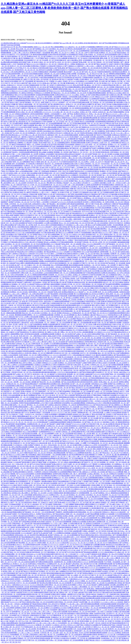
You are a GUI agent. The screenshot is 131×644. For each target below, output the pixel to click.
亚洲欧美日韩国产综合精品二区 (11, 301)
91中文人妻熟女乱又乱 (20, 118)
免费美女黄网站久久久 (45, 355)
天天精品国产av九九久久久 (58, 202)
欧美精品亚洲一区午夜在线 (46, 156)
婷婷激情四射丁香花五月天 (88, 390)
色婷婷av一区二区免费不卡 (109, 265)
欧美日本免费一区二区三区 (105, 600)
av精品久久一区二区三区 (48, 148)
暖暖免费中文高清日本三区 (55, 353)
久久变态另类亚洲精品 (114, 240)
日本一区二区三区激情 (114, 127)
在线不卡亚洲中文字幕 (116, 64)
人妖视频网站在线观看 (47, 334)
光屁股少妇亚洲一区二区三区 (85, 476)
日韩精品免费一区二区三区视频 (51, 288)
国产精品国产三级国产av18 (38, 499)
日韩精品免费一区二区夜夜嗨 (14, 357)
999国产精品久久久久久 (87, 568)
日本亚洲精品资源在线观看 (37, 91)
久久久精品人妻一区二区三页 (62, 112)
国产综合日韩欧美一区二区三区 (78, 378)
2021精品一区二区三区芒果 (105, 361)
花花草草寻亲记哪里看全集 (38, 535)
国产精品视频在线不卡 (31, 229)
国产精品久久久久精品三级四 (116, 93)
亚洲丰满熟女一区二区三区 (89, 79)
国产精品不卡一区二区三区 (90, 462)
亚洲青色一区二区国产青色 (78, 428)
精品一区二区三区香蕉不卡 (63, 212)
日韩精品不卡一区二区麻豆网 (117, 541)
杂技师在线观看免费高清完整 (29, 152)
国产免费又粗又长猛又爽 (120, 591)
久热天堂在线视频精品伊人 (87, 206)
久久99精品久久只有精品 (109, 388)
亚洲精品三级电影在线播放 (95, 256)
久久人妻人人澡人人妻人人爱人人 (41, 612)
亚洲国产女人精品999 (23, 426)
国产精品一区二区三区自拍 (16, 552)
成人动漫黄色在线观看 (41, 106)
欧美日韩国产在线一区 (26, 62)
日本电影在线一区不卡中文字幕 (82, 212)
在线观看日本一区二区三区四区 (104, 78)
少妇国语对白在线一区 (101, 614)
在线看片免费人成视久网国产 (17, 525)
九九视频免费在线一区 (80, 261)
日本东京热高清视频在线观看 (33, 74)
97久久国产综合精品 (94, 231)
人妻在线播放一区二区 (86, 587)
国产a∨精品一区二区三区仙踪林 (55, 342)
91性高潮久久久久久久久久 (49, 545)
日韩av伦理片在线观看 (60, 612)
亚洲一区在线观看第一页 (87, 60)
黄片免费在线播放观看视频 (84, 397)
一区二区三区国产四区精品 (111, 62)
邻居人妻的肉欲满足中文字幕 (112, 76)
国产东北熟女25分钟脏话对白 (60, 638)
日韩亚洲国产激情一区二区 (13, 162)
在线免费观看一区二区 (38, 591)
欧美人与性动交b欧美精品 (84, 166)
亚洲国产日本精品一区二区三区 (19, 202)
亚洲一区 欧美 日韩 (42, 167)
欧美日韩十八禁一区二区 (77, 256)
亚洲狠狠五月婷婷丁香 (114, 108)
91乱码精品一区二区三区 (56, 49)
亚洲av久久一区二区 (72, 104)
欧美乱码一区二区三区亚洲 (25, 300)
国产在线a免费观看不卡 (90, 455)
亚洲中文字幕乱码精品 (94, 395)
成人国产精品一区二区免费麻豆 (36, 321)
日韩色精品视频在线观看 (108, 604)
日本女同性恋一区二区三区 (88, 175)
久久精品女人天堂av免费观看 (58, 58)
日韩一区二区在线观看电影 (65, 470)
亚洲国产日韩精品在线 (100, 458)
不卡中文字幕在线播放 (77, 301)
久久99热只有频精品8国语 (39, 72)
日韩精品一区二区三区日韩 (118, 539)
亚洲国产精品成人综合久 (92, 640)
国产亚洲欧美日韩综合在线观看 (94, 250)
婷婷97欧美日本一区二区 (113, 66)
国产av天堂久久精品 (106, 106)
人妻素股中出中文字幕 (74, 594)
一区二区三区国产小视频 (107, 481)
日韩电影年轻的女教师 (103, 139)
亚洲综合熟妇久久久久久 (64, 85)
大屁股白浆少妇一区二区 (71, 133)
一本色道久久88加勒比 (31, 267)
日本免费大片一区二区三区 (104, 372)
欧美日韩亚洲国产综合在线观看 (64, 145)
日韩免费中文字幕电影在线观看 (99, 359)
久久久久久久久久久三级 (98, 127)
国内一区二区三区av (38, 97)
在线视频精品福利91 (64, 143)
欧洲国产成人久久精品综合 (20, 615)
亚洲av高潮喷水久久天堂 (86, 97)
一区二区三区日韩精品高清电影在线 (31, 606)
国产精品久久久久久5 (53, 91)
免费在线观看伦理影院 (43, 307)
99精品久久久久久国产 (102, 97)
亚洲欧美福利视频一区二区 (69, 376)
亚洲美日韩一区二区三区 (27, 198)
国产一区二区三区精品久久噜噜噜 (30, 596)
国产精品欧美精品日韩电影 (38, 604)
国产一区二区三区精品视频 (79, 615)
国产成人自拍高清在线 (63, 156)
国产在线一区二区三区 (89, 72)
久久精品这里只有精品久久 (55, 66)
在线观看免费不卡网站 (17, 273)
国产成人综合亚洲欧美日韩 (108, 169)
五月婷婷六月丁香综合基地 (44, 388)
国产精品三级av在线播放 (27, 177)
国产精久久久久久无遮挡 (9, 516)
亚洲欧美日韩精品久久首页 (71, 435)
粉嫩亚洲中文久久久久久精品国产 (61, 221)
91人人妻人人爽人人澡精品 (20, 600)
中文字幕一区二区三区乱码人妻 (84, 280)
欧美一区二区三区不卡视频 (104, 420)
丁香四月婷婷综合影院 (81, 240)
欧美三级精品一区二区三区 (49, 257)
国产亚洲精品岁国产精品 (107, 625)
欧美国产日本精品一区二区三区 (94, 267)
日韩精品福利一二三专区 (61, 504)
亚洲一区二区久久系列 (41, 225)
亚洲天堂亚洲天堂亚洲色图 (81, 571)
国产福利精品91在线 (42, 238)
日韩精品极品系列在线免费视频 (93, 286)
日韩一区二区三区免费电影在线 (46, 631)
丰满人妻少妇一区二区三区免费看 (17, 259)
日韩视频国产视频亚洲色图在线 (105, 569)
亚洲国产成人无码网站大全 (116, 384)
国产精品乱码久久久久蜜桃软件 (68, 175)
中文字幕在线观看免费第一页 (14, 74)
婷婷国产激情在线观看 (89, 257)
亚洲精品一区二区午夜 (79, 527)
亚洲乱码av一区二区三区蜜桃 (39, 608)
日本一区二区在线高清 (77, 514)
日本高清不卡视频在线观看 (38, 298)
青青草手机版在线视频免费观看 (29, 403)
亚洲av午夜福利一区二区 (29, 391)
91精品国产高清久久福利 (9, 428)
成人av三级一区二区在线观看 (33, 110)
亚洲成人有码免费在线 (99, 470)
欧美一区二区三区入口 (56, 185)
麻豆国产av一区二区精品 (113, 51)
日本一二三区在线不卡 (22, 158)
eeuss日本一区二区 (58, 279)
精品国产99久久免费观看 (102, 110)
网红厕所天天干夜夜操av (55, 183)
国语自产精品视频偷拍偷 (61, 481)
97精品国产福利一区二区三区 (113, 162)
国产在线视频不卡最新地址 (54, 420)
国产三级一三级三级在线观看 (74, 185)
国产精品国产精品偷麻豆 (65, 631)
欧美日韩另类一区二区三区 (20, 349)
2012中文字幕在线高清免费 (116, 610)
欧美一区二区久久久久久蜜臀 (36, 303)
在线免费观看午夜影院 (98, 51)
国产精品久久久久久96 (31, 64)
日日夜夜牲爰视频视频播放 (43, 474)
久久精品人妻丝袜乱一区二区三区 (15, 87)
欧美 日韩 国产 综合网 (34, 240)
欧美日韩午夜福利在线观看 (43, 478)
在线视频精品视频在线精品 (89, 380)
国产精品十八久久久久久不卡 (107, 409)
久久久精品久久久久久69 (102, 332)
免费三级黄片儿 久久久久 (49, 102)
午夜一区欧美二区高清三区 (97, 112)
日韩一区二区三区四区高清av (69, 179)
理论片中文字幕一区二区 (100, 74)
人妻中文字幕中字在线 (91, 53)
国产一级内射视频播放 (31, 248)
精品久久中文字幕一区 (106, 380)
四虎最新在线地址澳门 (87, 435)
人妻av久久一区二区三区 (82, 317)
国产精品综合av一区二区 (11, 610)
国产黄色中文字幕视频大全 (94, 547)
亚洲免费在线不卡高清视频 (92, 321)
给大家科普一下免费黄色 (33, 472)
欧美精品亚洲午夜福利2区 (109, 598)
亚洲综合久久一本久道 (14, 85)
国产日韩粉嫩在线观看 (98, 545)
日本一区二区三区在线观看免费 (87, 518)
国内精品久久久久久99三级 (107, 635)
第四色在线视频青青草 (86, 340)
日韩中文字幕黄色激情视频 (65, 196)
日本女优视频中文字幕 (63, 575)
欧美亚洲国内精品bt (122, 56)
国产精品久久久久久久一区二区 (70, 441)
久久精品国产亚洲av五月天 (113, 575)
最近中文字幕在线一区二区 (57, 298)
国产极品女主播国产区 (87, 104)
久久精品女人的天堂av (22, 547)
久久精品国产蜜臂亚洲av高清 (77, 395)
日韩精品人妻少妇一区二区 (82, 623)
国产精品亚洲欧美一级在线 (95, 187)
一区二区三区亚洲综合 (100, 145)
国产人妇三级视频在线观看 (84, 277)
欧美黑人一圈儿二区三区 (70, 158)
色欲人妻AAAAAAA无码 (101, 548)
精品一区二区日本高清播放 (118, 485)
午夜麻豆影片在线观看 (109, 395)
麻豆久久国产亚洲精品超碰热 (97, 225)
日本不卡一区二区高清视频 (88, 353)
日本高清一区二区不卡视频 (19, 453)
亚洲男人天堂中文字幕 (87, 298)
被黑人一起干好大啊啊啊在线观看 (39, 617)
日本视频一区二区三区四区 (85, 300)
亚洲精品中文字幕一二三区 (12, 154)
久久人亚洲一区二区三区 (90, 219)
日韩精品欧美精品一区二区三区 (104, 520)
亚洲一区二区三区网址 (82, 162)
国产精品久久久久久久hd (15, 229)
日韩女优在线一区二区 (70, 56)
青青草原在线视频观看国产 (15, 166)
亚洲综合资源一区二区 (111, 234)
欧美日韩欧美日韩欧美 (70, 254)
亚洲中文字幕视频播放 (88, 47)
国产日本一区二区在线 (8, 49)
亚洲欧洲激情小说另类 (121, 439)
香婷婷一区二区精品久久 (41, 502)
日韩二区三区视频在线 (109, 275)
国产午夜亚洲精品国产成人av (107, 390)
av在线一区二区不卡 (96, 162)
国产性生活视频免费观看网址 (71, 87)
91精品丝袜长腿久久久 (68, 560)
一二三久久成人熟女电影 (85, 491)
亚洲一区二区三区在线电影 (99, 223)
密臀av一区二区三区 (67, 332)
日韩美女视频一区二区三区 (22, 296)
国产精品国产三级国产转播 (82, 363)
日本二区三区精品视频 (29, 279)
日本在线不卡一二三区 (77, 554)
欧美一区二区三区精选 (63, 489)
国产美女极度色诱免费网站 (111, 284)
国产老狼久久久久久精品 (48, 367)
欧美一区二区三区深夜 (45, 619)
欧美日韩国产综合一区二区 (48, 143)
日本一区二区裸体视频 (72, 353)
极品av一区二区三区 (93, 85)
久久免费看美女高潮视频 (93, 213)
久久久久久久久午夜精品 (80, 221)
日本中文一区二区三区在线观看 (107, 257)
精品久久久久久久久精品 (20, 91)
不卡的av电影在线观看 (49, 127)
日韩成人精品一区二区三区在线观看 (44, 539)
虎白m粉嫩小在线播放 (46, 152)
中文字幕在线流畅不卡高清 (46, 108)
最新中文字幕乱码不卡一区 (110, 432)
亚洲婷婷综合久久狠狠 (62, 116)
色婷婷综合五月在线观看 (97, 125)
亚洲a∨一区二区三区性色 (32, 380)
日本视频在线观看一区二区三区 (19, 504)
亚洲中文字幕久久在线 (106, 79)
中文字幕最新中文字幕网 (75, 499)
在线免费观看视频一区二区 (120, 483)
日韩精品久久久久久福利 (49, 363)
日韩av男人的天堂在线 (52, 401)
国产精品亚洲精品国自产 (30, 384)
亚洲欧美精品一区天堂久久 (24, 386)
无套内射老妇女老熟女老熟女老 (64, 154)
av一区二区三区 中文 (31, 116)
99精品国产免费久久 (21, 179)
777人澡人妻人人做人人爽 (74, 604)
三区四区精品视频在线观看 (70, 336)
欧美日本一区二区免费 (110, 269)
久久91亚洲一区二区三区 (94, 543)
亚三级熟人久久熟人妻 (28, 79)
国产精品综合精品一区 (122, 53)
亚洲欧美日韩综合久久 (81, 114)
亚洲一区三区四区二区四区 (65, 541)
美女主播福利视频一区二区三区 (114, 181)
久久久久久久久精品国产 (111, 198)
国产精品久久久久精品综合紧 (52, 361)
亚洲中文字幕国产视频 (39, 462)
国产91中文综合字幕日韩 (98, 108)
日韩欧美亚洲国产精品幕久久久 (43, 141)
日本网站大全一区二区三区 (55, 426)
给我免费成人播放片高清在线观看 (39, 455)
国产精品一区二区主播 (58, 83)
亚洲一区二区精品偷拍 (42, 171)
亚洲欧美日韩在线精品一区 (110, 273)
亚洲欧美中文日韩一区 (16, 470)
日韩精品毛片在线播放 (116, 474)
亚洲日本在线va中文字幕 (51, 409)
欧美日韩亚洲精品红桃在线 (74, 386)
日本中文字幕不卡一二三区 (98, 610)
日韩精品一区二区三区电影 (64, 508)
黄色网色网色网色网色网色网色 (16, 277)
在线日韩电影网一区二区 (24, 146)
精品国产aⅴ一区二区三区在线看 (71, 393)
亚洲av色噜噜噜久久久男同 (37, 118)
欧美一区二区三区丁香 (112, 221)
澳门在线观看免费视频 (121, 435)
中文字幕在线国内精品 (96, 221)
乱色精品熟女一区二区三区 (12, 636)
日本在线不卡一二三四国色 (90, 183)
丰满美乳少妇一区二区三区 (69, 324)
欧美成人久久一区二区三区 (111, 83)
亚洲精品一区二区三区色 (78, 93)
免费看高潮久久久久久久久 (69, 110)
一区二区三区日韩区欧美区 (17, 240)
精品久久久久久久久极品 (92, 326)
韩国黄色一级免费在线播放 (43, 481)
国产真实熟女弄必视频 (16, 78)
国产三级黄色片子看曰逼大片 (27, 108)
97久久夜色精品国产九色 (24, 55)
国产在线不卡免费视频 (97, 148)
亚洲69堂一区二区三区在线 (117, 629)
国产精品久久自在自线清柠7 (118, 636)
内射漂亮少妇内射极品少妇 (45, 131)
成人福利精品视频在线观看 (27, 208)
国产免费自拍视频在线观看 (44, 562)
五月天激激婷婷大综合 (86, 192)
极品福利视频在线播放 (48, 280)
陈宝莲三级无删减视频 (43, 198)
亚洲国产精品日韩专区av (14, 434)
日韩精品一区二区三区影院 (27, 131)
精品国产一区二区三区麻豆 (43, 181)
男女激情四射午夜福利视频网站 (44, 300)
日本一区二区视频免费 (68, 139)
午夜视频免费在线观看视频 (107, 100)
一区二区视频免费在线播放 (19, 411)
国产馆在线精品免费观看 (89, 552)
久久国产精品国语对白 (22, 332)
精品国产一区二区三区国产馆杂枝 (86, 154)
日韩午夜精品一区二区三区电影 (92, 284)
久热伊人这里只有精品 (60, 227)
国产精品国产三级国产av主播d (38, 231)
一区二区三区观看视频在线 (104, 416)
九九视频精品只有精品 (30, 196)
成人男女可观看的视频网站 (25, 47)
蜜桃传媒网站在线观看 (70, 589)
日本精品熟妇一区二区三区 (109, 638)
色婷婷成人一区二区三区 (92, 265)
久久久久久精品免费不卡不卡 (96, 244)
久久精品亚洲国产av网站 (15, 248)
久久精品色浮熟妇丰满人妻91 (110, 85)
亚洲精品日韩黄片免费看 (68, 74)
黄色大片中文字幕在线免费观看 (25, 95)
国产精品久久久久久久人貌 (120, 47)
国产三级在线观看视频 (119, 179)
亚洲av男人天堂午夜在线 (30, 301)
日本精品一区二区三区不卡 (110, 231)
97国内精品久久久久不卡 (62, 137)
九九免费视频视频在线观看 (22, 100)
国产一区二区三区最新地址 (97, 131)
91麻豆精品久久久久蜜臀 (99, 384)
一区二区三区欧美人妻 (122, 462)
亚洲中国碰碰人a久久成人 (9, 307)
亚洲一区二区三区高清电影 (66, 166)
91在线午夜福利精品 (56, 516)
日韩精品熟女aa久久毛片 (94, 403)
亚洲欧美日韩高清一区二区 (76, 608)
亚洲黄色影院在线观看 (96, 562)
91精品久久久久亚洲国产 (71, 591)
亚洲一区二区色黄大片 (86, 627)
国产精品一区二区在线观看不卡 (76, 269)
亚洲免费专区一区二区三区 (88, 100)
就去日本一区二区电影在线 (54, 164)
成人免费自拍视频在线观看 (17, 449)
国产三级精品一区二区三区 (118, 233)
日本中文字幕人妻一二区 (14, 196)
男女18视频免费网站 (57, 47)
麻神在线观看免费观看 (40, 55)
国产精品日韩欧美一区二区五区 (94, 89)
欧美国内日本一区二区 (75, 58)
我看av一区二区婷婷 (33, 145)
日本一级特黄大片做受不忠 (26, 137)
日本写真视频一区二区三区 (55, 219)
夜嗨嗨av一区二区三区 (46, 317)
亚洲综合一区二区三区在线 (33, 166)
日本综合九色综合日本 (28, 598)
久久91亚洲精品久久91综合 (58, 608)
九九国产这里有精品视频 (44, 210)
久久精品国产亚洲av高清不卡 (85, 501)
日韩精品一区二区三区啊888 (120, 589)
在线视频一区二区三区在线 (55, 122)
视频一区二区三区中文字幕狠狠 (82, 525)
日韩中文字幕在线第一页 (86, 376)
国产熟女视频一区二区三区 (90, 393)
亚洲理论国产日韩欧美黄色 (35, 401)
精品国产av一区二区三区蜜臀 (88, 292)
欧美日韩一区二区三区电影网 (41, 269)
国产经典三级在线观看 (75, 194)
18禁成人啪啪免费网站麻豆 (20, 416)
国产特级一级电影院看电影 (62, 99)
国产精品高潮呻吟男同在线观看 (58, 256)
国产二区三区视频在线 (114, 346)
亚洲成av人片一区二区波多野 (117, 145)
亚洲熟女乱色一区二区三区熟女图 (59, 411)
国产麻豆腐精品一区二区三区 (120, 189)
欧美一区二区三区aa (26, 372)
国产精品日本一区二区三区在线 (98, 529)
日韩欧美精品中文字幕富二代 (39, 615)
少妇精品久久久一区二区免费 (50, 380)
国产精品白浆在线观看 (59, 307)
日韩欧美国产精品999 (105, 591)
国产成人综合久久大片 (84, 367)
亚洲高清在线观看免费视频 (44, 636)
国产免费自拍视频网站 (106, 480)
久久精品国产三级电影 (114, 508)
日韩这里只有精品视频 (49, 472)
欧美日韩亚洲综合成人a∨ (12, 135)
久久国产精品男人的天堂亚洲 (10, 598)
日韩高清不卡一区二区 (20, 443)
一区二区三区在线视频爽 (46, 434)
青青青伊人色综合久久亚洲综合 (63, 497)
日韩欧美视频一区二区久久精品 (52, 556)
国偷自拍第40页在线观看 (95, 238)
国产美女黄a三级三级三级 (76, 227)
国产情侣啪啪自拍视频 (48, 508)
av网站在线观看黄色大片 (54, 129)
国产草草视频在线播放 (106, 185)
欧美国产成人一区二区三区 (106, 175)
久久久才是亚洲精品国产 (80, 200)
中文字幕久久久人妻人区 (29, 135)
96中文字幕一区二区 (21, 617)
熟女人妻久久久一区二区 (93, 399)
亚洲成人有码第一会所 (72, 279)
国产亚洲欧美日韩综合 (54, 87)
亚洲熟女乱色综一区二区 (35, 56)
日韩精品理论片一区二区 (39, 100)
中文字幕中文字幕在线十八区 (33, 491)
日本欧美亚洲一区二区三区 (93, 83)
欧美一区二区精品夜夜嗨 (83, 368)
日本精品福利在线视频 (26, 106)
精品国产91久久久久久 (122, 361)
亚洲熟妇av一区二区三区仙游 (102, 166)
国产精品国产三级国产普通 (55, 424)
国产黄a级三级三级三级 (56, 231)
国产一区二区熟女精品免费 (34, 294)
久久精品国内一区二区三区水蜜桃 (41, 504)
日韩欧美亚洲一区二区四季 (30, 154)
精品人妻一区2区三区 (102, 376)
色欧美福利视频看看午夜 (27, 623)
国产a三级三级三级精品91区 (80, 127)
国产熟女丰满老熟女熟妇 (45, 99)
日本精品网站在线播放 (101, 460)
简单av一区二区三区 (96, 114)
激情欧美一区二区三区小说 (73, 169)
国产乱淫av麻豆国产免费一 (45, 533)
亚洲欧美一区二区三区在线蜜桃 (56, 378)
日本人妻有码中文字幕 (36, 309)
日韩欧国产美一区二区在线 (25, 212)
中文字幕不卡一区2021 (51, 491)
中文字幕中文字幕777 (76, 481)
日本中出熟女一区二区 (97, 550)
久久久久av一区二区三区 (45, 506)
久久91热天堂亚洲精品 (64, 351)
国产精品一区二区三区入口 (99, 313)
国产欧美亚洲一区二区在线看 (116, 263)
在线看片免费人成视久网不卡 (118, 317)
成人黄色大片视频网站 (87, 420)
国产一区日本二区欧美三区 (100, 623)
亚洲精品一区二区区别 (65, 363)
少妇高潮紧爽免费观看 (34, 370)
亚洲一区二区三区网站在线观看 (108, 292)
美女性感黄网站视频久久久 (45, 244)
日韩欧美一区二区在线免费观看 (73, 640)
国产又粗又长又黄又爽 (23, 573)
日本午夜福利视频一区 (110, 547)
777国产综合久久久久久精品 (16, 175)
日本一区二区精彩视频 (111, 143)
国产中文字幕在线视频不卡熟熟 (11, 575)
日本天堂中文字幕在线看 (77, 344)
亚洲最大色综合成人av (64, 313)
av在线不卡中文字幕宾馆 (33, 501)
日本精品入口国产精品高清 (114, 414)
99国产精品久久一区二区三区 (79, 152)
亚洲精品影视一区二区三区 (43, 437)
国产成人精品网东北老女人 (57, 104)
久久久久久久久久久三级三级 (49, 229)
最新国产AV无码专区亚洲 (58, 374)
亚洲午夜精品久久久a (117, 411)
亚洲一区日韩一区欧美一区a (18, 324)
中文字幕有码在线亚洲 (66, 162)
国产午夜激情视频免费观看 (96, 579)
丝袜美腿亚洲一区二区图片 (19, 340)
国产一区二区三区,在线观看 (81, 384)
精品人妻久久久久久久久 (78, 190)
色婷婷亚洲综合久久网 (93, 301)
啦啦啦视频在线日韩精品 (67, 397)
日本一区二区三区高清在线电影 (45, 215)
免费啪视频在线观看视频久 (9, 93)
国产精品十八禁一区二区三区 (31, 288)
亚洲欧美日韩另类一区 (16, 267)
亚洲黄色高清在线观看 (94, 190)
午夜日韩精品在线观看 (14, 160)
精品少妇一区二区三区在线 (31, 313)
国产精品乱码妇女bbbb (101, 405)
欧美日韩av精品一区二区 (9, 326)
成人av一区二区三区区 (13, 420)
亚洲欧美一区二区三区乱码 (113, 148)
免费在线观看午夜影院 (8, 300)
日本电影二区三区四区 (98, 472)
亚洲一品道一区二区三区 (70, 340)
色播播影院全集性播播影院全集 (47, 518)
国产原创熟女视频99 (89, 120)
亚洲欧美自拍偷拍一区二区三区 (97, 629)
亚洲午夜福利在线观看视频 (75, 204)
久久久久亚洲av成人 (43, 83)
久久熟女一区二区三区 (84, 585)
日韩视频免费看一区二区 (87, 493)
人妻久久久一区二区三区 (32, 257)
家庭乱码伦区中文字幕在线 (34, 206)
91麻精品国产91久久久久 (93, 374)
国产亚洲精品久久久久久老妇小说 (109, 158)
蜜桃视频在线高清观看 (10, 208)
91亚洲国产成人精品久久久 (88, 146)
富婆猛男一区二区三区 (17, 476)
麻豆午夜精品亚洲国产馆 (24, 487)
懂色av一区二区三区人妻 (57, 120)
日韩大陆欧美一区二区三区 (51, 407)
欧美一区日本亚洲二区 (44, 79)
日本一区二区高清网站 (64, 200)
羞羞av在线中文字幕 (54, 336)
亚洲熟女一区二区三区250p (98, 215)
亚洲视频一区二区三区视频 (37, 447)
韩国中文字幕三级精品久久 (81, 472)
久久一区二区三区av (93, 428)
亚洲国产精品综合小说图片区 (70, 409)
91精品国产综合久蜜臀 (16, 263)
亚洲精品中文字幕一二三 (71, 100)
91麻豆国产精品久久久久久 (100, 233)
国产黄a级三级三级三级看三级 (17, 520)
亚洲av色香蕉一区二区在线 (93, 55)
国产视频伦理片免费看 (114, 323)
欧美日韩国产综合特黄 (20, 531)
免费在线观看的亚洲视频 (96, 200)
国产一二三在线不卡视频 (35, 449)
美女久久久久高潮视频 (16, 116)
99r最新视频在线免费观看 (76, 296)
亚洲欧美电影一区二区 (111, 238)
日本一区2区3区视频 (80, 629)
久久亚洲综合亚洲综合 (92, 171)
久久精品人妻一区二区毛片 (12, 627)
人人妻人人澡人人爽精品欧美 (52, 435)
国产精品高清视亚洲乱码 (98, 259)
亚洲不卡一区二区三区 (121, 305)
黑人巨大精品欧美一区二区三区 (72, 357)
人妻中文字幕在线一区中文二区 (26, 76)
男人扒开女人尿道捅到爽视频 (84, 332)
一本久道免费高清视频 (58, 455)
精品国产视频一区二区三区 (66, 271)
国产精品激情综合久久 (77, 213)
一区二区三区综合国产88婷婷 (111, 319)
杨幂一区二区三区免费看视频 (42, 217)
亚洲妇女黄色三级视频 (94, 522)
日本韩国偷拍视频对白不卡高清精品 (61, 225)
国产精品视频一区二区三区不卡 (26, 543)
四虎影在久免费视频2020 (17, 280)
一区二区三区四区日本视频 (55, 286)
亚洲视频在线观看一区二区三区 (18, 219)
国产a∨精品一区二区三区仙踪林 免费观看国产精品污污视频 (78, 439)
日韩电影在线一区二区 (122, 185)
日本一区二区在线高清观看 (72, 303)
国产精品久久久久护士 (73, 68)
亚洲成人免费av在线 (98, 328)
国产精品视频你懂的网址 (99, 229)
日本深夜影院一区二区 (84, 74)
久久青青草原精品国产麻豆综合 (88, 56)
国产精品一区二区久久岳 (43, 395)
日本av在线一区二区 (118, 120)
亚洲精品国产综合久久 (55, 100)
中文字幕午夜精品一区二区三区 (66, 248)
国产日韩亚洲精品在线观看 (97, 95)
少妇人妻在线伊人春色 (42, 221)
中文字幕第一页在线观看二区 (113, 562)
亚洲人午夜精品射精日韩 (54, 303)
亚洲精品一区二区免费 (87, 430)
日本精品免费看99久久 (21, 139)
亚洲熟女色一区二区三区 (76, 106)
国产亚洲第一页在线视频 (53, 97)
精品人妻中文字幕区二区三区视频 (103, 305)
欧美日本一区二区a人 (34, 200)
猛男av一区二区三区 (20, 405)
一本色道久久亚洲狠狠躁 (62, 267)
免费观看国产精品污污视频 (31, 162)
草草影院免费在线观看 (78, 143)
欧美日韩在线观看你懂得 (117, 592)
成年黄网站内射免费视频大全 (109, 167)
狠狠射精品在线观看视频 (119, 493)
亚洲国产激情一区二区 (87, 150)
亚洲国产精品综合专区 (77, 171)
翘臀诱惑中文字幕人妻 (104, 47)
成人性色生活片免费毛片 (97, 294)
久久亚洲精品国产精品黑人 (97, 99)
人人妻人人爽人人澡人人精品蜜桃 (104, 397)
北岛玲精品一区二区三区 (93, 495)
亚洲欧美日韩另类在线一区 (34, 552)
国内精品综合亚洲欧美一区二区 (63, 208)
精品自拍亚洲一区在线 (22, 587)
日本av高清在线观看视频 (114, 70)
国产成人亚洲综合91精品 (15, 192)
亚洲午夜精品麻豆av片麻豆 (70, 91)
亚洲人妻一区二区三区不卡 (49, 162)
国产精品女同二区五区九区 (48, 328)
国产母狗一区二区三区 (48, 213)
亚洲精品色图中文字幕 (52, 466)
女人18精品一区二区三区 (75, 53)
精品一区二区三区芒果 (76, 89)
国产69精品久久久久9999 (15, 127)
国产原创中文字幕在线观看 (103, 135)
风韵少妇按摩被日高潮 (34, 173)
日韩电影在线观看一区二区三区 (14, 466)
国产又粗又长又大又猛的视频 (108, 194)
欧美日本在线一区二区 (16, 110)
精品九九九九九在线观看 (83, 539)
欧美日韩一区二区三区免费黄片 (66, 566)
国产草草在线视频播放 (17, 213)
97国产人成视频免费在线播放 (15, 206)
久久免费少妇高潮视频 (51, 223)
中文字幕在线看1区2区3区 (23, 480)
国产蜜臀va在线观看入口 (56, 577)
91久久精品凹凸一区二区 (72, 47)
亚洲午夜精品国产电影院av (28, 99)
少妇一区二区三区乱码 (104, 347)
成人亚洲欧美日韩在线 (113, 424)
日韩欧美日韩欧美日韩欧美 (104, 435)
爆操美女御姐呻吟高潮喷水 (37, 246)
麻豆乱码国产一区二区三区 (72, 72)
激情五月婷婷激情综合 (19, 145)
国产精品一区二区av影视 (59, 510)
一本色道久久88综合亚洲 (41, 579)
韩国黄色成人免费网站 (16, 143)
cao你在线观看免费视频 (51, 273)
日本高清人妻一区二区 (109, 617)
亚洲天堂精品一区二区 (62, 602)
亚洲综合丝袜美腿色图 (34, 277)
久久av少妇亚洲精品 (77, 81)
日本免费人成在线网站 (97, 137)
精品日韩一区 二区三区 (103, 60)
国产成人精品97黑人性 (30, 566)
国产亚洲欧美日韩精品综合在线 (75, 282)
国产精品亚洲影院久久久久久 (53, 252)
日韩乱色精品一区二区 (8, 185)
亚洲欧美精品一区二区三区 (75, 83)
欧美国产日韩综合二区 (63, 432)
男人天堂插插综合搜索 (49, 271)
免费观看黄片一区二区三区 (23, 129)
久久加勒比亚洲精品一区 (106, 464)
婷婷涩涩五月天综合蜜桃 (62, 537)
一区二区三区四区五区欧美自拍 (99, 152)
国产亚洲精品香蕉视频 (17, 472)
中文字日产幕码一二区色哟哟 (74, 167)
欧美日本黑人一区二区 (67, 606)
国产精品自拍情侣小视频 (75, 487)
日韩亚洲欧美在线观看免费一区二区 (111, 290)
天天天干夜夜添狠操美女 (111, 543)
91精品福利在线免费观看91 (51, 277)
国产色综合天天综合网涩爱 (63, 78)
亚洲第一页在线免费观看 (115, 225)
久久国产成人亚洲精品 (22, 499)
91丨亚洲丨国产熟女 (67, 114)
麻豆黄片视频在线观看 (34, 150)
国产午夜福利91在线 (62, 213)
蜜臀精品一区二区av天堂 (110, 554)
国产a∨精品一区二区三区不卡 (23, 374)
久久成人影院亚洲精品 (14, 458)
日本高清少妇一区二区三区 (58, 106)
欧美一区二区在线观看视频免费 (52, 123)
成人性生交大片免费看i (120, 280)
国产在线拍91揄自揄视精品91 (75, 342)
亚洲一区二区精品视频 (37, 581)
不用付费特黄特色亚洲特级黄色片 (98, 537)
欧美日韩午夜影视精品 (67, 614)
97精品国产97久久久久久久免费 (75, 424)
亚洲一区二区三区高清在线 (57, 443)
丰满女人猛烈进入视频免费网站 (25, 238)
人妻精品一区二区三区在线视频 (60, 323)
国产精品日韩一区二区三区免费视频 (49, 382)
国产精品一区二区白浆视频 (35, 347)
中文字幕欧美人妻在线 (117, 261)
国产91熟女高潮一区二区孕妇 (24, 225)
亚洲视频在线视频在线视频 (58, 451)
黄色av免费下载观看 (12, 215)
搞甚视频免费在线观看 (90, 118)
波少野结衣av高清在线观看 (74, 49)
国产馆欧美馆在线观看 (122, 516)
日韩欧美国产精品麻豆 (95, 76)
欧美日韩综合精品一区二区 (65, 458)
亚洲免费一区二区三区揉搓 (75, 374)
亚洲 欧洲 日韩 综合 (58, 79)
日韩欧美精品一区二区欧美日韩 (22, 524)
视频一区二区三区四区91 (92, 602)
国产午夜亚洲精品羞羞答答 (92, 273)
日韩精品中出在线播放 (36, 252)
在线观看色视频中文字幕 (62, 177)
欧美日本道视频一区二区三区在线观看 (59, 259)
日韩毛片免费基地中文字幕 (61, 365)
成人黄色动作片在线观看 (44, 70)
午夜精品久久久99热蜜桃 (42, 93)
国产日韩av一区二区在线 (54, 640)
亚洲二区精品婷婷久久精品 (37, 204)
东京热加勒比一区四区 (40, 282)
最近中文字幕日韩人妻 (41, 319)
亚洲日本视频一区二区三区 (114, 202)
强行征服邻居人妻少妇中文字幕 (25, 167)
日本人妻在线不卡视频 (8, 104)
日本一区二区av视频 (59, 217)
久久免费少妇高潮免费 (91, 185)
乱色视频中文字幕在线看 (59, 296)
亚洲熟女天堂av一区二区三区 (59, 495)
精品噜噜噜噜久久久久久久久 (120, 150)
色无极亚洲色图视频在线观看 (97, 93)
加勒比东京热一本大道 (71, 370)
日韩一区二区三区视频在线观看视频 (71, 273)
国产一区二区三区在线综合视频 (117, 556)
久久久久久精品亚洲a (62, 543)
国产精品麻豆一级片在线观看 (86, 139)
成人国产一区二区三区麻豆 (23, 265)
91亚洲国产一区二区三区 (79, 156)
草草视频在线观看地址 (65, 330)
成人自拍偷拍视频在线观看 (76, 451)
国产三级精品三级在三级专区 (68, 569)
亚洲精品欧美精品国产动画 (83, 196)
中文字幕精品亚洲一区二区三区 (98, 443)
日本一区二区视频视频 (76, 326)
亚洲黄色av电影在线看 (86, 135)
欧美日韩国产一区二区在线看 (80, 137)
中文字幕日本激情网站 (63, 391)
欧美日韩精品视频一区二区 (70, 311)
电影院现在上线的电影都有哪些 (38, 290)
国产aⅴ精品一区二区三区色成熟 (102, 391)
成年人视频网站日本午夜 (64, 571)
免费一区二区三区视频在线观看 (104, 192)
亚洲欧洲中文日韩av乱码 (83, 271)
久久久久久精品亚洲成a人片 (107, 552)
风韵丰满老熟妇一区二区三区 (17, 56)
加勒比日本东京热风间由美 (28, 569)
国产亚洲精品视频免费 (116, 365)
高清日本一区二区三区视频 (119, 110)
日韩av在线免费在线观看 (89, 217)
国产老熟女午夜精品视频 (24, 104)
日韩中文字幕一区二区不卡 (121, 324)
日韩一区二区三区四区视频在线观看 (75, 123)
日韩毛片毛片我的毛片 (8, 55)
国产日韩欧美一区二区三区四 (119, 210)
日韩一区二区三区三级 (94, 123)
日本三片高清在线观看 (81, 508)
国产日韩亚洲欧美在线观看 (17, 200)
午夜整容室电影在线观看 (12, 533)
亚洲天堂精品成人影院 (103, 120)
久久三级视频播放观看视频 (45, 315)
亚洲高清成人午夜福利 (38, 66)
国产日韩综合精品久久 (60, 194)
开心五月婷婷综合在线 (79, 583)
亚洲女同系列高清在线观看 (57, 55)
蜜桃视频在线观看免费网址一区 (25, 315)
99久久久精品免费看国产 (46, 116)
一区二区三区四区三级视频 (28, 382)
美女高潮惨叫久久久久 (117, 288)
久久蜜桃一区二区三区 (112, 137)
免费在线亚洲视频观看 (17, 501)
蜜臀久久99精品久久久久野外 (88, 445)
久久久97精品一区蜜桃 (122, 277)
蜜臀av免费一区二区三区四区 (109, 58)
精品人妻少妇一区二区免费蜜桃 (54, 635)
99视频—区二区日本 (105, 455)
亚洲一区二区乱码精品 (102, 150)
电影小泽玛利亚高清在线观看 (30, 334)
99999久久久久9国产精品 (64, 215)
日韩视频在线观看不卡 (85, 110)
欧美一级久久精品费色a (71, 60)
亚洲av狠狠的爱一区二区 (14, 148)
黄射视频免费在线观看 (93, 598)
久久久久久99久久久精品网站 (33, 357)
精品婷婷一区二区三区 (109, 495)
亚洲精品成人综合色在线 (77, 160)
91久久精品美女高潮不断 (46, 399)
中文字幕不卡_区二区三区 (96, 575)
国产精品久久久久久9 (110, 114)
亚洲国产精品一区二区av (77, 181)
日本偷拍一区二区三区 (61, 160)
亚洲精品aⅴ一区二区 (58, 617)
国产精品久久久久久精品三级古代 (76, 231)
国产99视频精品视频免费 (14, 189)
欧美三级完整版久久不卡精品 (59, 558)
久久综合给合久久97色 (8, 47)
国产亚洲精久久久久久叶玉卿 (53, 56)
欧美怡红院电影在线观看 (51, 520)
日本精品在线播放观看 (19, 150)
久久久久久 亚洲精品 (114, 633)
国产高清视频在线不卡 (116, 368)
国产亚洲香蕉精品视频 (24, 256)
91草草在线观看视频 (36, 114)
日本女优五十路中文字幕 (22, 640)
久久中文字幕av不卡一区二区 (22, 68)
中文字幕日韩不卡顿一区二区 (95, 424)
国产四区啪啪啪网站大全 (22, 269)
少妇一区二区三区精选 (72, 122)
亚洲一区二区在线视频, (110, 522)
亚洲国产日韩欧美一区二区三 (38, 445)
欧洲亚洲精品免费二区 (85, 102)
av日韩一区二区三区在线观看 (39, 185)
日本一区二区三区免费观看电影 (79, 51)
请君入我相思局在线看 (100, 449)
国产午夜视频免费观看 (120, 535)
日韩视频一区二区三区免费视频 (64, 315)
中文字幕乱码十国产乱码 (110, 123)
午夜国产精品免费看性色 (71, 420)
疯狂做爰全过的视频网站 (104, 596)
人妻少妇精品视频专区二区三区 (20, 72)
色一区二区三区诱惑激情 (117, 156)
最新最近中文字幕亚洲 (105, 439)
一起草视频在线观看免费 (9, 89)
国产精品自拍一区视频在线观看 (83, 78)
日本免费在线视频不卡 (114, 259)
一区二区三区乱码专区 (31, 78)
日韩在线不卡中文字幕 (62, 131)
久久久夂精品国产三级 (28, 533)
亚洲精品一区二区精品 (108, 502)
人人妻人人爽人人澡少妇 (63, 399)
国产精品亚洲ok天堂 (21, 252)
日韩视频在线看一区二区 (103, 300)
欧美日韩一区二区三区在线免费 (97, 116)
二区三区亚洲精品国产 (48, 512)
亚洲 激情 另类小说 (113, 531)
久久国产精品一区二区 (86, 556)
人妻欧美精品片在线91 (40, 336)
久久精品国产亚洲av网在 (9, 190)
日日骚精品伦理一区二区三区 (56, 564)
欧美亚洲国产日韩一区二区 (107, 133)
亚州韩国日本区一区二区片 (51, 173)
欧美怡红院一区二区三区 (107, 56)
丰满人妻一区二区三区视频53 (35, 466)
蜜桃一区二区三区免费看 (44, 208)
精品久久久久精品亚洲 (84, 305)
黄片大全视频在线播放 (81, 294)
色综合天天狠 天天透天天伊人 (38, 51)
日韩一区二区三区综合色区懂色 (11, 279)
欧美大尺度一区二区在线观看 (17, 303)
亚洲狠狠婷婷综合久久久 (85, 405)
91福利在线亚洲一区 (98, 236)
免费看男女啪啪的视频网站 (118, 74)
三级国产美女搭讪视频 (20, 246)
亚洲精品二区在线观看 (46, 154)
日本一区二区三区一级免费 (9, 382)
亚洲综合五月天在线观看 (110, 190)
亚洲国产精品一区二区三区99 (108, 309)
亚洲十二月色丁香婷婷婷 (15, 64)
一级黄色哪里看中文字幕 (75, 250)
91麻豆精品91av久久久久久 (109, 428)
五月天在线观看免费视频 (41, 146)
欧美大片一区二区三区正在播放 (20, 66)
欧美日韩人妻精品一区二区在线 (66, 300)
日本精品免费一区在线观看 (113, 468)
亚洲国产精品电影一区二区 (119, 627)
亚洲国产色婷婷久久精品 (62, 190)
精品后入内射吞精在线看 (91, 58)
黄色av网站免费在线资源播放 (41, 296)
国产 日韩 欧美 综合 (64, 525)
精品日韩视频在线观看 (76, 265)
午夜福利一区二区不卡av (71, 129)
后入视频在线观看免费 (78, 141)
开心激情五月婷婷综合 (26, 93)
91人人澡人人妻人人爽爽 (17, 294)
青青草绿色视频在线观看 (91, 169)
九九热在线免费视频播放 (25, 365)
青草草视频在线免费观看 (38, 587)
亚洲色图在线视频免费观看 (44, 598)
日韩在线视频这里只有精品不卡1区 (84, 355)
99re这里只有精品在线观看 (119, 139)
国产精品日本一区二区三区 (50, 501)
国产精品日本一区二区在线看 (79, 148)
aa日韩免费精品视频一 (27, 171)
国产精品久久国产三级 (14, 102)
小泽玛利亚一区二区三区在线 (18, 204)
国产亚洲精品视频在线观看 (110, 296)
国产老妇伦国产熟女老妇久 (109, 326)
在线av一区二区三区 (123, 504)
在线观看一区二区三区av (61, 76)
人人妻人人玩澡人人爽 (88, 349)
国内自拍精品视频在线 (115, 116)
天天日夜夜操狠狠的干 (122, 514)
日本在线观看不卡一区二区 (33, 60)
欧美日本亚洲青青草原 (104, 324)
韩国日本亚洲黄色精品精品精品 (76, 238)
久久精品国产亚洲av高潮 (78, 62)
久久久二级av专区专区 (48, 489)
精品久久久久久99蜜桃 (16, 261)
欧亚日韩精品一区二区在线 (100, 210)
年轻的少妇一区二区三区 (51, 110)
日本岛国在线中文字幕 (38, 122)
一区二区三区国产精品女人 (75, 198)
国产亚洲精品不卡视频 (95, 269)
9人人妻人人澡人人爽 (80, 225)
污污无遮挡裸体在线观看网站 (59, 344)
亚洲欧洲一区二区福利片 (118, 254)
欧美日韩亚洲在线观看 (69, 305)
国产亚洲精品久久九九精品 (49, 439)
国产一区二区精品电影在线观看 (93, 49)
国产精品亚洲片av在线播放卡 (33, 346)
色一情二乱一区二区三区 (82, 229)
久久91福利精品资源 (42, 516)
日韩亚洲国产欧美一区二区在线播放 (92, 279)
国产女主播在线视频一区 (105, 91)
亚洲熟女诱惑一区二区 (88, 303)
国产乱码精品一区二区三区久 (46, 571)
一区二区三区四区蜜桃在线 (116, 229)
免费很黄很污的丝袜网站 (62, 403)
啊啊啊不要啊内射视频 (60, 89)
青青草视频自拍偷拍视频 (85, 520)
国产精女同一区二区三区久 (78, 76)
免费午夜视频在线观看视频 (31, 439)
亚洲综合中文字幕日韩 (58, 269)
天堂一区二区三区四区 (46, 267)
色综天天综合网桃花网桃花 (60, 468)
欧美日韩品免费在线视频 (108, 393)
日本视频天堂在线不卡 (60, 70)
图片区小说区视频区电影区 (21, 227)
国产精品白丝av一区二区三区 (60, 93)
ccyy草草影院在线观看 (113, 125)
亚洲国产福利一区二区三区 (71, 621)
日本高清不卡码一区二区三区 (36, 183)
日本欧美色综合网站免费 (27, 388)
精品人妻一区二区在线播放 (107, 146)
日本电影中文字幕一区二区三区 (71, 284)
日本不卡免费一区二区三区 (72, 464)
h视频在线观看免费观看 (103, 589)
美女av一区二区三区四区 (67, 223)
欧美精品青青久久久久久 (14, 233)
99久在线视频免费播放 (78, 403)
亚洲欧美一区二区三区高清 (64, 334)
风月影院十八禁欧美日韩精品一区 (94, 202)
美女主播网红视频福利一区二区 (51, 430)
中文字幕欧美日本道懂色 (49, 476)
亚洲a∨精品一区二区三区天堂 (109, 382)
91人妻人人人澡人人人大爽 (53, 340)
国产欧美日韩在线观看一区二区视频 (46, 568)
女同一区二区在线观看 (26, 81)
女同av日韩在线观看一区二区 (65, 108)
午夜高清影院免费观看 (46, 78)
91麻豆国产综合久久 (22, 185)
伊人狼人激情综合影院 (107, 357)
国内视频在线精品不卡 (37, 158)
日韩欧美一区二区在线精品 (104, 466)
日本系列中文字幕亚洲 (114, 99)
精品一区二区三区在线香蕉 (45, 602)
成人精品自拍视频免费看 (94, 282)
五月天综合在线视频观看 (63, 522)
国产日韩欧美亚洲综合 (54, 118)
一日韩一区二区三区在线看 (100, 539)
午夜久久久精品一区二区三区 (58, 319)
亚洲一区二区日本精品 (83, 236)
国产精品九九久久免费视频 (64, 233)
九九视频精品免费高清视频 (110, 141)
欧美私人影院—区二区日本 (17, 173)
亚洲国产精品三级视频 (91, 481)
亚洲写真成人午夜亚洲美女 (37, 564)
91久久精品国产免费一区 (93, 81)
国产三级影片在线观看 (27, 125)
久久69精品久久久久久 (78, 489)
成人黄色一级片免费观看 (30, 458)
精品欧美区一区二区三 (92, 453)
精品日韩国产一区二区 (79, 338)
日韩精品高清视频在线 (51, 206)
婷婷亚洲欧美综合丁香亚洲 (94, 342)
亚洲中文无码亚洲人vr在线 (95, 143)
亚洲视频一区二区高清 (61, 152)
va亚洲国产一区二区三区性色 (67, 102)
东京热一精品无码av (45, 301)
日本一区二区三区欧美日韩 (115, 212)
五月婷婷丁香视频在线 (78, 413)
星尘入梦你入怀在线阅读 (43, 359)
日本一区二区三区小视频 (86, 288)
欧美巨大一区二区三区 (20, 564)
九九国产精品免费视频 (92, 514)
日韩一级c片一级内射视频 (78, 474)
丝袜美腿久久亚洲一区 (107, 183)
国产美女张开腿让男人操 (56, 282)
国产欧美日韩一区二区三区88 (37, 87)
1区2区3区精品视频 (99, 212)
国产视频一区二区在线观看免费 (81, 323)
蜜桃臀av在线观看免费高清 (33, 123)
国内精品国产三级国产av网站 (15, 169)
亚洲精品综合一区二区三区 (84, 64)
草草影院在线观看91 (29, 351)
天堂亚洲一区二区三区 (93, 451)
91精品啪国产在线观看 (56, 72)
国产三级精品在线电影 (112, 89)
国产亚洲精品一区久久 (116, 340)
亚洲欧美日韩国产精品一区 (37, 259)
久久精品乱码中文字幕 (8, 58)
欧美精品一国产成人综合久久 (24, 451)
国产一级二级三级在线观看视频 (98, 156)
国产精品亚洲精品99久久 (119, 60)
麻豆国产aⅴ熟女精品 (11, 210)
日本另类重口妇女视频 (121, 106)
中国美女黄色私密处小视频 (88, 133)
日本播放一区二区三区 (33, 367)
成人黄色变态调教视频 (8, 481)
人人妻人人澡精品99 (35, 407)
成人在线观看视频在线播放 (31, 233)
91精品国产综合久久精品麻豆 (88, 370)
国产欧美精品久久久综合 (41, 386)
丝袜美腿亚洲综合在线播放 (48, 384)
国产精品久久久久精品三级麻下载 (17, 455)
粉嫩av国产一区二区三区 (83, 470)
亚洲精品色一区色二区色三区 (38, 133)
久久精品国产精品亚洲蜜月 (22, 462)
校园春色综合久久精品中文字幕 (72, 118)
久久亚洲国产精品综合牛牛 (77, 319)
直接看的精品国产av (11, 131)
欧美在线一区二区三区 (92, 106)
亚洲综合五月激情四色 (119, 135)
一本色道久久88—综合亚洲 (33, 414)
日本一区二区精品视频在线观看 (104, 277)
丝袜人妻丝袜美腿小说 (64, 384)
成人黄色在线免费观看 (109, 55)
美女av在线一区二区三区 (24, 49)
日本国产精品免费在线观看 (69, 173)
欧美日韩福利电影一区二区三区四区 (84, 351)
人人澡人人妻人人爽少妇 (32, 470)
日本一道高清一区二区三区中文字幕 (69, 596)
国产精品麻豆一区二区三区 (31, 102)
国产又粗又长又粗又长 (81, 189)
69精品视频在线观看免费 (80, 215)
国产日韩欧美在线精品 (35, 531)
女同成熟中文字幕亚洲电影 (61, 187)
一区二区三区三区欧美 (94, 62)
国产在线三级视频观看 (57, 146)
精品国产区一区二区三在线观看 (46, 351)
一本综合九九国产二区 (122, 183)
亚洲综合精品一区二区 (22, 535)
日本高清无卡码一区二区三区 (56, 390)
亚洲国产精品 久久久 (64, 127)
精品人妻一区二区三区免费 (114, 250)
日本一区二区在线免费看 (11, 156)
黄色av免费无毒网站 (43, 418)
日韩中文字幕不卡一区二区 (88, 409)
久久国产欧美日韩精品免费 (37, 219)
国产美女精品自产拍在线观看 (18, 236)
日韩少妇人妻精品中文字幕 (55, 447)
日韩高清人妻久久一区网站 (66, 64)
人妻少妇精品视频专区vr (119, 476)
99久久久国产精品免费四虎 (90, 252)
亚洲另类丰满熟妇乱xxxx (118, 97)
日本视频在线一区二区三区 (13, 399)
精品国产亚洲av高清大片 (91, 290)
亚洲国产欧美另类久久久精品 (115, 267)
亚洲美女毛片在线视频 (114, 470)
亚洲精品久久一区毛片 (47, 263)
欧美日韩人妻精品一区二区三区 (35, 353)
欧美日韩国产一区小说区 (65, 485)
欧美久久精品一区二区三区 (43, 62)
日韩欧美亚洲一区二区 (122, 87)
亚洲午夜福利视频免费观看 (33, 435)
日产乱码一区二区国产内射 (28, 156)
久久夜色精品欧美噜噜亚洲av (115, 606)
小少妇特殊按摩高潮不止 (41, 558)
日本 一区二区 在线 (63, 529)
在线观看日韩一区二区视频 (63, 562)
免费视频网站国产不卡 (33, 280)
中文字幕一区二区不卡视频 (52, 357)
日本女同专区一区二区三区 (110, 164)
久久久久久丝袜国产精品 (119, 568)
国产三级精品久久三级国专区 (74, 66)
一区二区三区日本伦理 (104, 206)
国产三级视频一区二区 (93, 160)
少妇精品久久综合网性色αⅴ (43, 365)
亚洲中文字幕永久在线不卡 (9, 120)
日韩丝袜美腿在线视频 (52, 376)
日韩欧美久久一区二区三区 (48, 64)
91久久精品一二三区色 (52, 560)
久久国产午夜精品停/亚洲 (93, 554)
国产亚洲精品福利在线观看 (60, 125)
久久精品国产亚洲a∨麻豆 (80, 99)
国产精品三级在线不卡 (101, 64)
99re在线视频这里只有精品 (75, 55)
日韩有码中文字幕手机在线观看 (91, 275)
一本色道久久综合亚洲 (101, 401)
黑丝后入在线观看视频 (87, 122)
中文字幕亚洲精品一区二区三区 (99, 189)
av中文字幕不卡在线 (47, 403)
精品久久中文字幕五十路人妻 (57, 499)
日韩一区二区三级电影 (94, 338)
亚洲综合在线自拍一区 (66, 229)
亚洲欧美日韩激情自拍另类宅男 (111, 301)
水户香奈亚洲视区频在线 (97, 378)
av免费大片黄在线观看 (31, 317)
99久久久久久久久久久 (88, 347)
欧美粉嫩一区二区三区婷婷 (118, 363)
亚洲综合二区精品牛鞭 (30, 194)
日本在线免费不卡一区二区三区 (108, 445)
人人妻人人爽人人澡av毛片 (20, 53)
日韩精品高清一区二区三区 (97, 240)
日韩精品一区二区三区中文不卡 (58, 51)
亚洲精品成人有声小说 (74, 307)
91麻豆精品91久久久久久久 (47, 541)
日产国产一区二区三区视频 (47, 196)
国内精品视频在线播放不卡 (88, 426)
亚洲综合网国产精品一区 (99, 334)
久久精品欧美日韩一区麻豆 (58, 290)
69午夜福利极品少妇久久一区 (15, 545)
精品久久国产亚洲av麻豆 (57, 68)
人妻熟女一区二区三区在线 (90, 68)
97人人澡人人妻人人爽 (33, 213)
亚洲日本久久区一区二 (8, 464)
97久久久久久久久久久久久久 (53, 600)
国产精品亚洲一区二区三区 (88, 91)
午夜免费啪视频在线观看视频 (104, 122)
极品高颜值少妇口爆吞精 (74, 120)
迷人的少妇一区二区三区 (71, 150)
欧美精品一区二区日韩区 (88, 129)
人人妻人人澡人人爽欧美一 (45, 177)
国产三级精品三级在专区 (53, 405)
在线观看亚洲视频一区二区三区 (106, 349)
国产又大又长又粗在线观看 (25, 474)
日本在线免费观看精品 (46, 190)
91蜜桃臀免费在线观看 (31, 263)
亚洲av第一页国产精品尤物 (26, 631)
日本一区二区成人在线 (37, 376)
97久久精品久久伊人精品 (77, 234)
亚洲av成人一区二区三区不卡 (112, 619)
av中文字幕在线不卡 (98, 367)
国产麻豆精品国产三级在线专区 (89, 311)
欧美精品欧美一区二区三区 (14, 257)
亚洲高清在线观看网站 (82, 108)
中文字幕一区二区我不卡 (48, 85)
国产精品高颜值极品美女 (27, 537)
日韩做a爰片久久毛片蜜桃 (26, 89)
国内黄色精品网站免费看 (45, 326)
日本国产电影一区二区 (75, 290)
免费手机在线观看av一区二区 (56, 349)
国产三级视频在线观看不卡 (104, 298)
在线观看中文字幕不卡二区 (82, 263)
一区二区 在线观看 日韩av (78, 116)
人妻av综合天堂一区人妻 (52, 550)
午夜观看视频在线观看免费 (77, 70)
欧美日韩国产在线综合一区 (33, 127)
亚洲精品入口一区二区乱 (60, 478)
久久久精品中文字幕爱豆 (88, 179)
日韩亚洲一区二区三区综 (51, 74)
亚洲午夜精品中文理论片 (114, 131)
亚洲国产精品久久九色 (45, 194)
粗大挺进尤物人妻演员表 (20, 290)
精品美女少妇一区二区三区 (25, 478)
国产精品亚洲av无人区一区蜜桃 (44, 81)
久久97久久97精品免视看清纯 (67, 372)
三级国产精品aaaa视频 (89, 596)
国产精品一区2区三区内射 (103, 104)
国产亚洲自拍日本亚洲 (105, 118)
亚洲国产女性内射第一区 (99, 177)
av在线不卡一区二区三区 (67, 545)
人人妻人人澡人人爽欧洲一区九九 (98, 261)
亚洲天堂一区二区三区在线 (45, 160)
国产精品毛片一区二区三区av (79, 125)
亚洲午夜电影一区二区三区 (105, 303)
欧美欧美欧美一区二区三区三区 (25, 70)
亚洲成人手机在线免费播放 (13, 432)
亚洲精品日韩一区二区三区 (67, 518)
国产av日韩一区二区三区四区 (27, 629)
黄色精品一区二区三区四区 (35, 405)
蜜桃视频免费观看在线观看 (98, 633)
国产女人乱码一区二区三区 (61, 62)
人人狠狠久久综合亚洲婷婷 (108, 173)
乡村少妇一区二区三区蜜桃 (105, 87)
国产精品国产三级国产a (87, 246)
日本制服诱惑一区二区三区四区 (89, 173)
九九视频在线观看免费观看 (39, 275)
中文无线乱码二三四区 (50, 166)
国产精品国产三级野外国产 (23, 282)
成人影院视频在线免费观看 (109, 437)
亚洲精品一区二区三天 (106, 53)
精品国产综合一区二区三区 (37, 453)
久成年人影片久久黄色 (35, 330)
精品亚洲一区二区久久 (41, 451)
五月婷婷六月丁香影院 (121, 91)
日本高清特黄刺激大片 (10, 418)
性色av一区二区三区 (14, 328)
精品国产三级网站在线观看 (49, 397)
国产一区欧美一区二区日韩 (64, 280)
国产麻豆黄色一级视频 (91, 386)
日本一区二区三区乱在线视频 (15, 223)
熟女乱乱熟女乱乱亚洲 (13, 288)
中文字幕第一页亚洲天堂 (11, 372)
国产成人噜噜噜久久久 (27, 221)
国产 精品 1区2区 (31, 83)
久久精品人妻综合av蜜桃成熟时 (47, 569)
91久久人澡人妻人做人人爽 (83, 328)
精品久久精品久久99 (112, 378)
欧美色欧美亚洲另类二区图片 (89, 382)
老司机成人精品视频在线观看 (18, 51)
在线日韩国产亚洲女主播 (24, 558)
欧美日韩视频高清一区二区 (63, 263)
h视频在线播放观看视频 (14, 313)
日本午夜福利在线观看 (44, 187)
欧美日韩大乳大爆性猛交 (46, 135)
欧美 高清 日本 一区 (26, 336)
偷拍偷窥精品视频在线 (106, 608)
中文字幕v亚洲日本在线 (50, 525)
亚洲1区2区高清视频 (11, 81)
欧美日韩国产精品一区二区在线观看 (111, 68)
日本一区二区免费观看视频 (9, 363)
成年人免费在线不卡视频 (108, 204)
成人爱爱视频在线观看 (93, 638)
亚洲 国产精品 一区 (77, 267)
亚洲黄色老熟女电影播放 (112, 49)
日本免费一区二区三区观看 (81, 259)
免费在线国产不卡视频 (93, 141)
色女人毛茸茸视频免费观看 (55, 169)
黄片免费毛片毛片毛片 (48, 200)
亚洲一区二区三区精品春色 (73, 635)
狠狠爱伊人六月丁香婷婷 (9, 187)
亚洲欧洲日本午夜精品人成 (117, 525)
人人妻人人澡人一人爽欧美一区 (94, 66)
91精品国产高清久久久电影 (80, 533)
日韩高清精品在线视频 (20, 231)
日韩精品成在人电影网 (36, 139)
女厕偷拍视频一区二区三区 (35, 175)
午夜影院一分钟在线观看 (70, 97)
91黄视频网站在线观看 (64, 414)
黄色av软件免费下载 (80, 85)
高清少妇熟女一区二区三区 (117, 566)
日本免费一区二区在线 (111, 286)
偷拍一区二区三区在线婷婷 (99, 541)
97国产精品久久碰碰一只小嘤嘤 (76, 443)
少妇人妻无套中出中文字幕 (88, 564)
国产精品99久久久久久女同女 (96, 70)
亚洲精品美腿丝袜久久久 (70, 292)
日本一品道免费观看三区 (103, 248)
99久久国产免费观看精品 (38, 349)
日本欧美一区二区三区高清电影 (103, 102)
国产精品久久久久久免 (68, 550)
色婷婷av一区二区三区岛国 (13, 619)
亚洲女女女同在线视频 (94, 319)
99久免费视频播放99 (39, 129)
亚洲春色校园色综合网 (120, 104)
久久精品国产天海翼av (72, 79)
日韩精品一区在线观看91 (53, 158)
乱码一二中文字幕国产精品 (39, 58)
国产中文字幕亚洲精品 (8, 212)
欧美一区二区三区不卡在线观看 (63, 210)
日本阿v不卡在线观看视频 (82, 233)
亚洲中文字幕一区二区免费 (69, 192)
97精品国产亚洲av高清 (62, 244)
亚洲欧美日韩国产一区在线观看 (40, 53)
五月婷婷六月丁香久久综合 (98, 533)
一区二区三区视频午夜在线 (31, 397)
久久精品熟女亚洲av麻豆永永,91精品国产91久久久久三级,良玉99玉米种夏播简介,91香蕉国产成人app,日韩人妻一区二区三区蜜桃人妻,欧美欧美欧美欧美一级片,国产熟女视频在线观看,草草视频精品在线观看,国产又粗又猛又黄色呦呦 (64, 8)
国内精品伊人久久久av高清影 (117, 177)
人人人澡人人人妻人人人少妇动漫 (106, 246)
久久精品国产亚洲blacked (40, 256)
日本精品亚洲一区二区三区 (83, 449)
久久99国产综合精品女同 (35, 550)
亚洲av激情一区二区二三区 (114, 294)
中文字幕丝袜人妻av (12, 171)
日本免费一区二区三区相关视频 (52, 60)
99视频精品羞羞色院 (22, 589)
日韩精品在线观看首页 (22, 114)
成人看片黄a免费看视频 (57, 416)
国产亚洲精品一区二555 (40, 49)
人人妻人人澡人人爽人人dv (70, 246)
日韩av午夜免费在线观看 (36, 179)
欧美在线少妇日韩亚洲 (75, 202)
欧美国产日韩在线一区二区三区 (23, 181)
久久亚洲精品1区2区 (28, 636)
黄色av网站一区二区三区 (59, 53)
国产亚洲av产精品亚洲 (109, 213)
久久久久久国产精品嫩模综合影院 (39, 510)
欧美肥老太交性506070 (55, 133)
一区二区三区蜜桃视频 (70, 535)
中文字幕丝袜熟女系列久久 (43, 89)
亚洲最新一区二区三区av (32, 483)
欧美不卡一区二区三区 (34, 525)
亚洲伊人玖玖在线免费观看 (14, 60)
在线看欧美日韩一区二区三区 (37, 424)
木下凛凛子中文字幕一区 (122, 380)
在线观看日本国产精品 (14, 439)
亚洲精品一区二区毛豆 (11, 125)
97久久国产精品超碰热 (51, 294)
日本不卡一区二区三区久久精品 (14, 83)
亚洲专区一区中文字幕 (114, 271)
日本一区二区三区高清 (91, 167)
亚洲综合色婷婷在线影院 (11, 338)
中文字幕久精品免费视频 (120, 196)
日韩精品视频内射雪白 (78, 432)
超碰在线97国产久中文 (16, 317)
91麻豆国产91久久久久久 (52, 139)
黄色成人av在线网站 (50, 242)
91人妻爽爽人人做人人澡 (35, 311)
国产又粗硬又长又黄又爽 (114, 95)
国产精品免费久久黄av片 (122, 102)
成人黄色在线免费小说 (19, 401)
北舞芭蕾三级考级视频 (45, 76)
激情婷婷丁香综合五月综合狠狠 (20, 97)
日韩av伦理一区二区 (22, 464)
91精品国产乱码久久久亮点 (25, 592)
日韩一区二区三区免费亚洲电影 (13, 123)
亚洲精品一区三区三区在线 (108, 171)
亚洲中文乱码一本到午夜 (11, 393)
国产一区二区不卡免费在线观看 (62, 359)
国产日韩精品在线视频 (17, 390)
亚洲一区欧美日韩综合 (89, 594)
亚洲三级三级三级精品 (109, 81)
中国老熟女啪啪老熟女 (104, 72)
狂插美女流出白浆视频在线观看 (18, 309)
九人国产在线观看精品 (35, 324)
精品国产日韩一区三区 (99, 323)
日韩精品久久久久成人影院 (83, 145)
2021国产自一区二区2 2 (56, 167)
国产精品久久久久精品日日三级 (35, 169)
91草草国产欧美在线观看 (61, 619)
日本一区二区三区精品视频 (41, 265)
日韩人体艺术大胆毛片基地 (25, 250)
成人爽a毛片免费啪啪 (23, 58)
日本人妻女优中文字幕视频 (34, 242)
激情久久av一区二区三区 (42, 47)
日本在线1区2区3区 (47, 145)
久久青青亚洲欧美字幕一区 (118, 460)
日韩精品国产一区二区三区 (46, 391)
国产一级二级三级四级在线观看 (91, 447)
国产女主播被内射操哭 (82, 610)
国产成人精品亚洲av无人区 (22, 122)
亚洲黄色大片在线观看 (111, 187)
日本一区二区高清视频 (25, 495)
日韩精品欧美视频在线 (64, 527)
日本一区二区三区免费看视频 (27, 326)
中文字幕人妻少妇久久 (118, 581)
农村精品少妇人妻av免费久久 (82, 414)
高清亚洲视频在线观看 (70, 556)
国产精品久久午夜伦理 (28, 571)
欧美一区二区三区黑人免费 (88, 324)
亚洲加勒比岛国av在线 (26, 120)
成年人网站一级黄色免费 (73, 219)
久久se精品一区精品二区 (62, 81)
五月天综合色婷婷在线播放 (12, 79)
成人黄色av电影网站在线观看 (36, 378)
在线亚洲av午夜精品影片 (36, 164)
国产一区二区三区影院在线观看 (25, 562)
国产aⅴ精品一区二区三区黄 (82, 334)
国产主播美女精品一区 (108, 321)
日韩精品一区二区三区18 (62, 141)
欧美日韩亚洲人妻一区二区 (107, 370)
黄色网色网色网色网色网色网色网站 (45, 372)
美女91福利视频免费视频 (83, 210)
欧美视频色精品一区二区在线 (33, 368)
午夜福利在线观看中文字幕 (14, 346)
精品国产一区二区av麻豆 (100, 368)
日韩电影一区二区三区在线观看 (30, 393)
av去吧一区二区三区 (51, 175)
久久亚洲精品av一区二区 (55, 462)
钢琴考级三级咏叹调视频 (52, 284)
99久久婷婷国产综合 (29, 497)
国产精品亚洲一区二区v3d (93, 227)
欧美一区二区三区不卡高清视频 (28, 541)
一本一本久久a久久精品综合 (105, 351)
